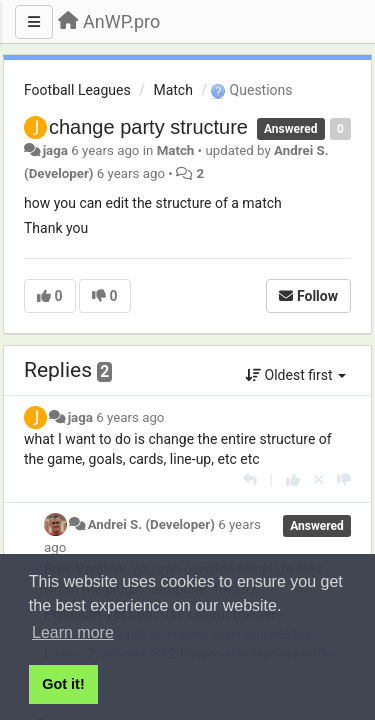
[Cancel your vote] (318, 480)
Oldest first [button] (295, 375)
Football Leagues (77, 90)
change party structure (148, 127)
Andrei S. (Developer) (151, 524)
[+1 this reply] (293, 480)
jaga (55, 150)
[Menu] (34, 22)
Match (172, 90)
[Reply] (250, 480)
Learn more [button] (73, 632)
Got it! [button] (63, 684)
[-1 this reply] (344, 480)
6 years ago (130, 417)
